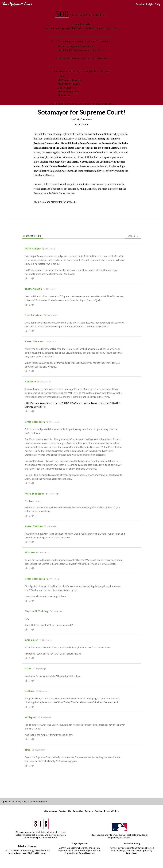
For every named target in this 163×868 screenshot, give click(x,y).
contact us (101, 58)
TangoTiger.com (80, 843)
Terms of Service (94, 811)
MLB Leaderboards (69, 80)
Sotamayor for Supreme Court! (82, 112)
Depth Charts (66, 88)
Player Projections (68, 91)
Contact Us (65, 811)
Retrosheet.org (132, 843)
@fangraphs (51, 811)
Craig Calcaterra (83, 119)
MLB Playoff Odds (69, 84)
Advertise (78, 811)
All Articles (64, 95)
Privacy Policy (111, 811)
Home (61, 76)
